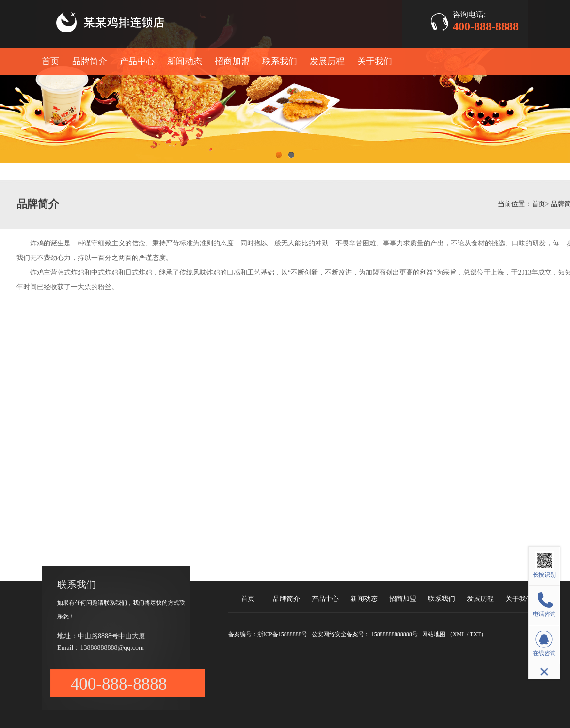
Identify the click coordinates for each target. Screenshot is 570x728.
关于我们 (375, 61)
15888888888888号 (395, 634)
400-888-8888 (486, 26)
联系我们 (280, 61)
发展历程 (327, 61)
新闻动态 (185, 61)
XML (459, 634)
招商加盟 (232, 61)
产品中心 (137, 61)
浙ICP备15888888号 (282, 634)
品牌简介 (90, 61)
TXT (475, 634)
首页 (50, 61)
